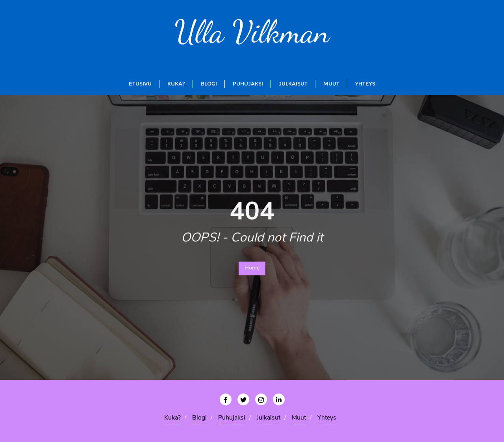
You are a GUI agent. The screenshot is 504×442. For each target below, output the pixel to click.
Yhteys (327, 418)
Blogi (199, 418)
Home (252, 268)
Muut (299, 418)
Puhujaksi (232, 418)
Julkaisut (269, 418)
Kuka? (172, 418)
